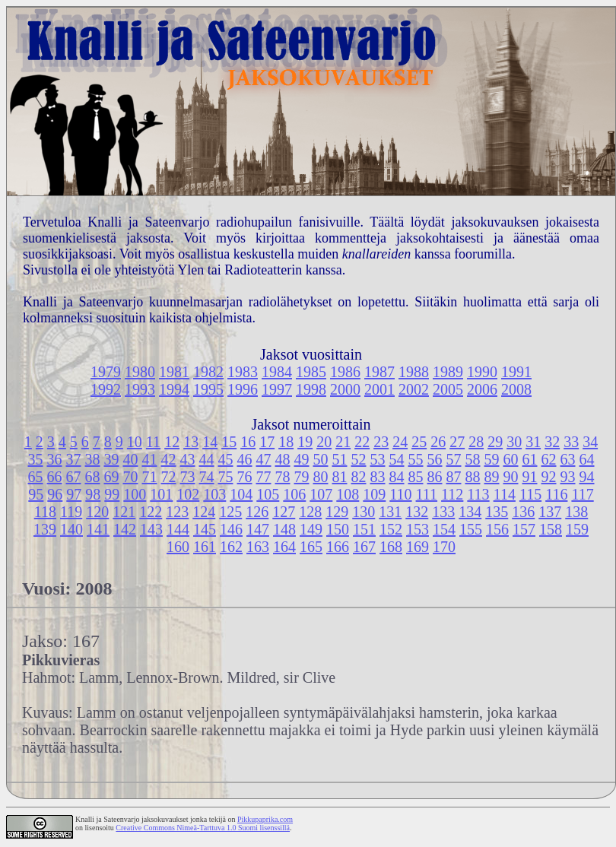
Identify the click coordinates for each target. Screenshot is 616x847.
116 (556, 494)
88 (473, 477)
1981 (174, 372)
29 (495, 442)
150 (338, 529)
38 (93, 459)
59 (492, 459)
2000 (345, 389)
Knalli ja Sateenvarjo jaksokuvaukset (132, 819)
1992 (106, 389)
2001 (379, 389)
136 (523, 512)
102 (188, 494)
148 (284, 529)
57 (454, 459)
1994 (174, 389)
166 (338, 547)
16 (248, 442)
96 (55, 494)
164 (284, 547)
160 (178, 547)
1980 (140, 372)
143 (151, 529)
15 (229, 442)
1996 (243, 389)
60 (511, 459)
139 (45, 529)
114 (505, 494)
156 (497, 529)
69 (112, 477)
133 (443, 512)
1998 (311, 389)
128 (310, 512)
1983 (243, 372)
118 (45, 512)
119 (71, 512)
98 (93, 494)
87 (454, 477)
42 (169, 459)
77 (264, 477)
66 (55, 477)
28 (476, 442)
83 (378, 477)
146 (231, 529)
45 (226, 459)
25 (419, 442)
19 (305, 442)
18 (286, 442)
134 (470, 512)
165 (311, 547)
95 (36, 494)
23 (381, 442)
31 (533, 442)
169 (418, 547)
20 (324, 442)
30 (514, 442)
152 (391, 529)
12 (172, 442)
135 (497, 512)
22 (362, 442)
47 (264, 459)
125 (230, 512)
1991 (516, 372)
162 (231, 547)
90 (511, 477)
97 (74, 494)
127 (284, 512)
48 (283, 459)
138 (576, 512)
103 (214, 494)
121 (124, 512)
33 (571, 442)
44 (207, 459)
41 (150, 459)
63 (568, 459)
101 (161, 494)
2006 (482, 389)
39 (112, 459)
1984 (277, 372)
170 (444, 547)
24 (400, 442)
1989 (448, 372)
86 (435, 477)
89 (492, 477)
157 (524, 529)
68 (93, 477)
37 (74, 459)
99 (112, 494)
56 (435, 459)
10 (135, 442)
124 (204, 512)
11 (153, 442)
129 (337, 512)
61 (530, 459)
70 (131, 477)
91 (530, 477)
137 (550, 512)
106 (294, 494)
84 (397, 477)
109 (374, 494)
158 (551, 529)
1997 (277, 389)
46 (245, 459)
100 (135, 494)
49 (302, 459)
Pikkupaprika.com (265, 819)
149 (311, 529)
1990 (482, 372)
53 (378, 459)
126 (257, 512)
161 (205, 547)
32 (552, 442)
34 (590, 442)
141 (98, 529)
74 (207, 477)
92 (549, 477)
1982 (208, 372)
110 (400, 494)
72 (169, 477)
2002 (414, 389)
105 (268, 494)
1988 (414, 372)
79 (302, 477)
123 (177, 512)
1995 (208, 389)
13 (191, 442)
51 (340, 459)
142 (125, 529)
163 (258, 547)
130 (364, 512)
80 (321, 477)
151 (364, 529)
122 (151, 512)
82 (359, 477)
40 (131, 459)
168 (391, 547)
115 (530, 494)
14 (210, 442)
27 (457, 442)
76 (245, 477)
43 (188, 459)
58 (473, 459)
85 (416, 477)
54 (397, 459)
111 (427, 494)
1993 (140, 389)
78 (283, 477)
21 (343, 442)
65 (36, 477)
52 (359, 459)
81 (340, 477)
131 (390, 512)
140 (71, 529)
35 (36, 459)
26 (438, 442)
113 (478, 494)
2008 (516, 389)
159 (577, 529)
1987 (379, 372)
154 (444, 529)
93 (568, 477)
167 (364, 547)
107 (321, 494)
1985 (311, 372)
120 (97, 512)
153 (418, 529)
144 (178, 529)
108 (348, 494)
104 (241, 494)
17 (267, 442)
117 (582, 494)
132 (417, 512)
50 (321, 459)
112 (452, 494)
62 (549, 459)
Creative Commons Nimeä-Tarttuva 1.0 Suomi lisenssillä (203, 828)
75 (226, 477)
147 (258, 529)
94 (587, 477)
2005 (448, 389)
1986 (345, 372)
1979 (106, 372)
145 (205, 529)
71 (150, 477)
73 (188, 477)
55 (416, 459)
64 (587, 459)
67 (74, 477)
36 (55, 459)
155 (471, 529)
